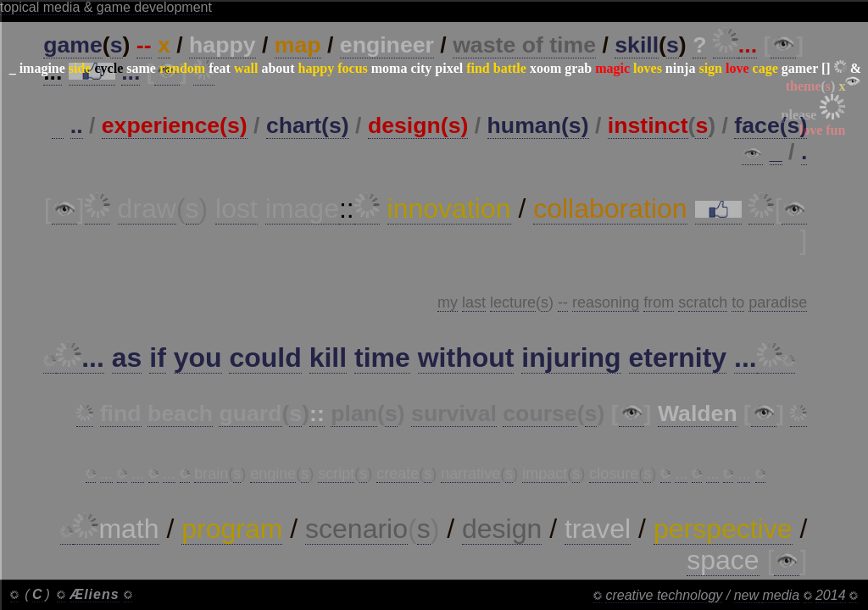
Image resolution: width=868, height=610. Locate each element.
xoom (545, 68)
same (141, 68)
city (421, 68)
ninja (681, 68)
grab (578, 68)
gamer (800, 68)
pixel (449, 68)
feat (220, 68)
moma (389, 68)
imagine (42, 68)
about (278, 68)
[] (826, 68)
